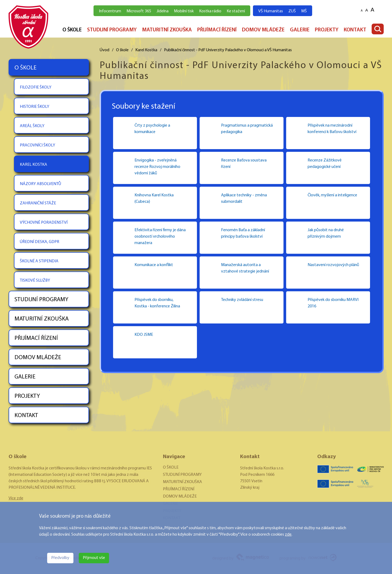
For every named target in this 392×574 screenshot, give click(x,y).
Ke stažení (236, 11)
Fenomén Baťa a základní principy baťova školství (243, 233)
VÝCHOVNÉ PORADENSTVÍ (44, 223)
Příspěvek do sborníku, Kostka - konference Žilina (157, 303)
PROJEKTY (327, 30)
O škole (122, 50)
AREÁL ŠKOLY (32, 126)
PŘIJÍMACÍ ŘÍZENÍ (217, 30)
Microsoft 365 (139, 11)
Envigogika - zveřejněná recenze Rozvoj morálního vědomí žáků (157, 167)
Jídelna (163, 11)
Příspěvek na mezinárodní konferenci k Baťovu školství (332, 129)
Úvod (104, 50)
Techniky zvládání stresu (242, 300)
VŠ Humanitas (271, 11)
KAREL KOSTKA (33, 165)
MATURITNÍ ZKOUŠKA (167, 30)
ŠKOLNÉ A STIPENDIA (39, 261)
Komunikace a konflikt (154, 265)
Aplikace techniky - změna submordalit (244, 198)
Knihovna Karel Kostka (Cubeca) (154, 198)
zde (288, 535)
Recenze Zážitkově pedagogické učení (325, 164)
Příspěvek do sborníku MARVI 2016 (333, 303)
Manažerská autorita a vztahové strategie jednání (245, 268)
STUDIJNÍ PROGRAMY (112, 30)
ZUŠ (292, 11)
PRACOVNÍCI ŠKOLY (38, 145)
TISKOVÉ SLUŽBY (35, 281)
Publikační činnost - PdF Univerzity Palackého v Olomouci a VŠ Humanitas (228, 50)
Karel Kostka (146, 50)
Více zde (16, 498)
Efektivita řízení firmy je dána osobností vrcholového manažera (160, 237)
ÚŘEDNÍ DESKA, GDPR (40, 242)
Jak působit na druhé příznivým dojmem (326, 233)
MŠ (304, 11)
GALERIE (300, 30)
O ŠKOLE (72, 30)
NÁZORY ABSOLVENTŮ (40, 184)
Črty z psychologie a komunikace (152, 129)
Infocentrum (110, 11)
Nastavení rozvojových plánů (333, 265)
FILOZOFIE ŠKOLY (36, 87)
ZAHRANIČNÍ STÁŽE (38, 203)
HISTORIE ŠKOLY (35, 107)
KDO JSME (144, 335)
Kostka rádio (210, 11)
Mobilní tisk (184, 11)
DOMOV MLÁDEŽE (263, 30)
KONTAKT (355, 30)
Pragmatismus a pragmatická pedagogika (247, 129)
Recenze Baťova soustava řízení (244, 164)
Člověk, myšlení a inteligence (332, 195)
